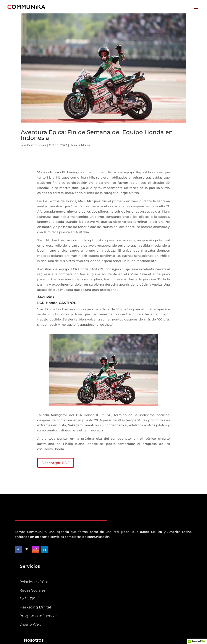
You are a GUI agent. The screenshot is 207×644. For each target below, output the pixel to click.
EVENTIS (27, 599)
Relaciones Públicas (37, 582)
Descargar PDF (56, 463)
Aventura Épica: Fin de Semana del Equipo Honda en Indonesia (97, 135)
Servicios (30, 566)
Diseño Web (30, 624)
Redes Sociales (32, 590)
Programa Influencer (38, 616)
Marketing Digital (35, 607)
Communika (37, 145)
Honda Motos (80, 145)
